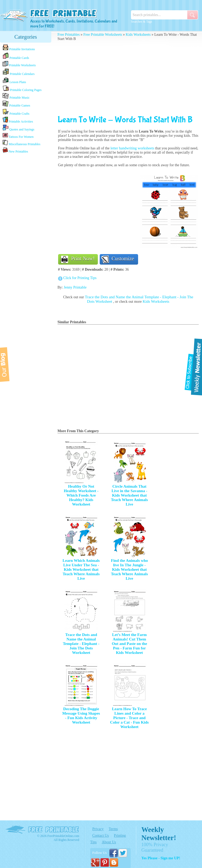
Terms (113, 829)
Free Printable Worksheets (103, 35)
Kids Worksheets (138, 35)
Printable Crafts (16, 112)
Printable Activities (18, 120)
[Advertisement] (26, 237)
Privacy (98, 829)
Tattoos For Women (18, 136)
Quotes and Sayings (18, 128)
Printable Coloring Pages (22, 89)
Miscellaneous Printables (21, 143)
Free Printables (69, 35)
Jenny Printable (75, 287)
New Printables (15, 150)
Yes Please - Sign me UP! (161, 858)
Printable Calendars (19, 72)
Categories (26, 37)
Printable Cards (16, 56)
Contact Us (101, 836)
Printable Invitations (19, 48)
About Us (109, 842)
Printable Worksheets (19, 64)
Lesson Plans (14, 80)
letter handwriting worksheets (132, 148)
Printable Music (16, 96)
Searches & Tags (142, 22)
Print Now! (83, 259)
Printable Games (16, 104)
